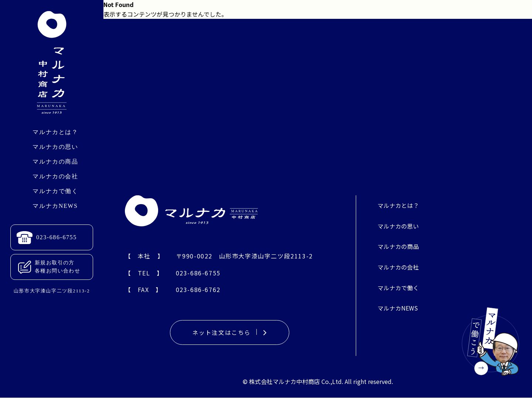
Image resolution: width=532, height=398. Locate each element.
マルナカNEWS (55, 206)
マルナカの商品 (55, 162)
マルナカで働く (55, 191)
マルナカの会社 (55, 176)
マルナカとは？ (55, 132)
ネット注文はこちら (230, 333)
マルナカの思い (55, 147)
